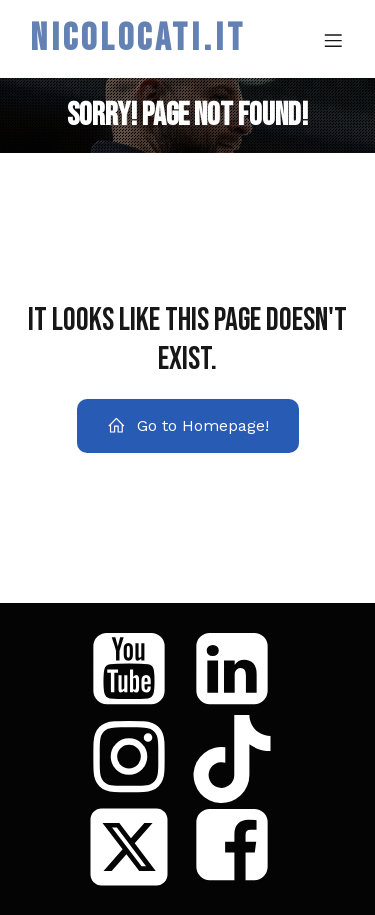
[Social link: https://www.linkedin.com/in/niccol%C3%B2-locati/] (239, 671)
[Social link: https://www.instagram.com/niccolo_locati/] (136, 759)
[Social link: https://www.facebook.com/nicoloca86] (239, 847)
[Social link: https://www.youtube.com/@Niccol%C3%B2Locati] (136, 671)
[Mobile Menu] (333, 40)
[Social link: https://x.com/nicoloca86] (136, 847)
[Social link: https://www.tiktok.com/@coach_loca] (239, 759)
